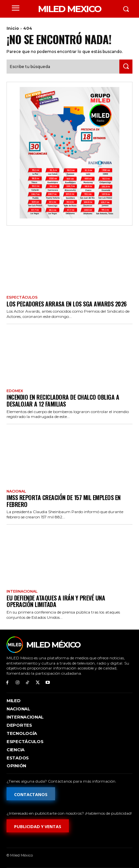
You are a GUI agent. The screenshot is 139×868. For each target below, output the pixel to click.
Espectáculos (22, 297)
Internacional (22, 591)
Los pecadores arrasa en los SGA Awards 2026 (67, 304)
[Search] (126, 67)
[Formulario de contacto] (31, 794)
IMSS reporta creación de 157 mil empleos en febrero (64, 501)
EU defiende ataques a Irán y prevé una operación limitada (56, 601)
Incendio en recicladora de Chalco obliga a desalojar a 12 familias (63, 400)
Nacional (16, 491)
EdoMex (15, 391)
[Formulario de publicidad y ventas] (38, 826)
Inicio (13, 28)
